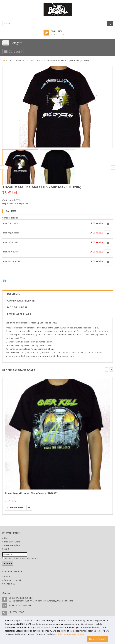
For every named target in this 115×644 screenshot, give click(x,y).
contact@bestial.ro (23, 605)
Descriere (13, 294)
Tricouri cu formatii (34, 60)
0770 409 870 (18, 612)
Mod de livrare (17, 307)
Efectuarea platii (19, 314)
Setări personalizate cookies (70, 634)
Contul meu (10, 584)
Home (7, 538)
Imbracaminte (15, 60)
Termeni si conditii (13, 580)
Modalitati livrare (12, 542)
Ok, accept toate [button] (98, 639)
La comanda (96, 223)
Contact (8, 577)
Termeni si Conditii (46, 627)
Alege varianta (15, 507)
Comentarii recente (21, 301)
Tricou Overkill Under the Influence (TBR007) (31, 493)
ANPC (7, 549)
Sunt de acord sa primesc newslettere (21, 559)
